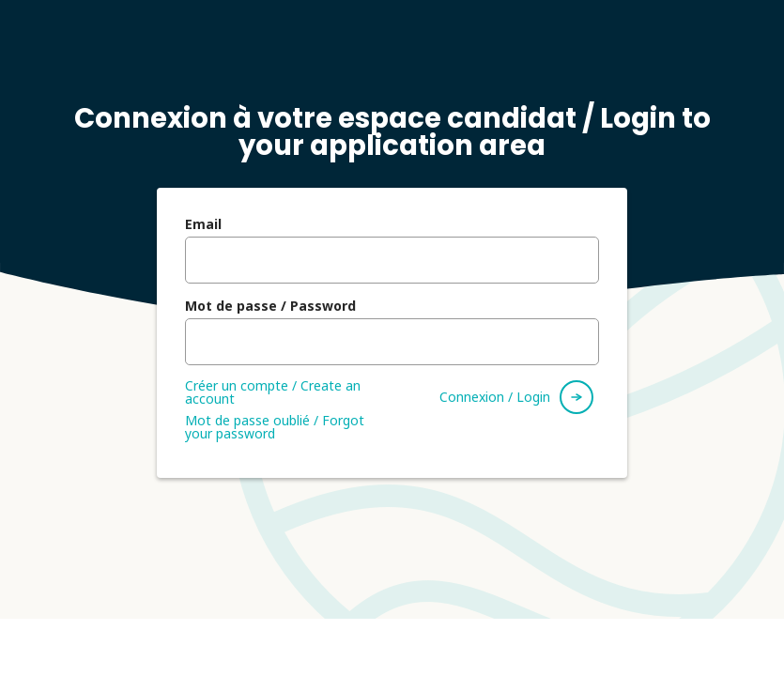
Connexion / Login (495, 397)
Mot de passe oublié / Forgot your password (275, 427)
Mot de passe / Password (270, 306)
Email (203, 224)
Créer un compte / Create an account (273, 392)
